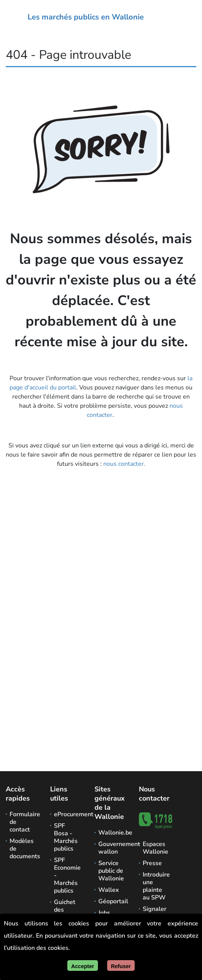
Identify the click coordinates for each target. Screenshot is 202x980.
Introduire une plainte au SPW (156, 886)
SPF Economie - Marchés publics (67, 875)
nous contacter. (124, 464)
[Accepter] (83, 965)
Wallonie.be (111, 833)
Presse (152, 863)
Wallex (109, 890)
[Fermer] (121, 965)
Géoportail (111, 901)
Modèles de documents (23, 849)
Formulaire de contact (23, 822)
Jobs (104, 913)
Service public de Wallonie (111, 871)
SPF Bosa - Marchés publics (66, 837)
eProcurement (67, 814)
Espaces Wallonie (156, 848)
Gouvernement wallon (111, 848)
